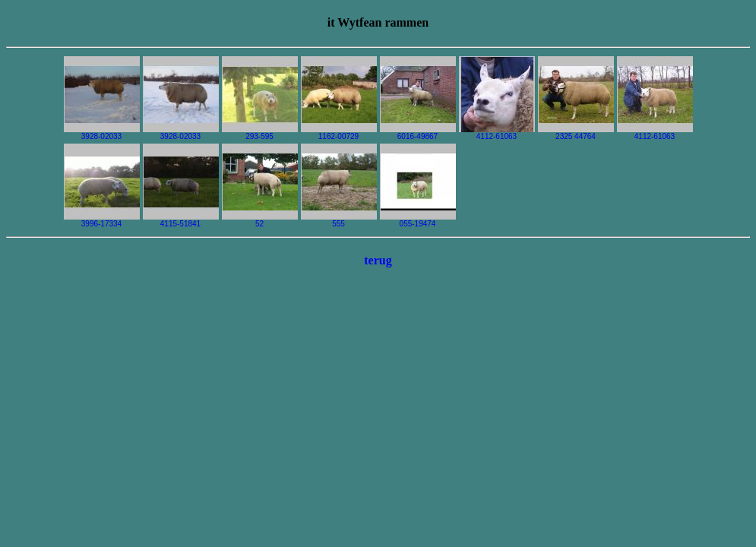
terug (378, 260)
